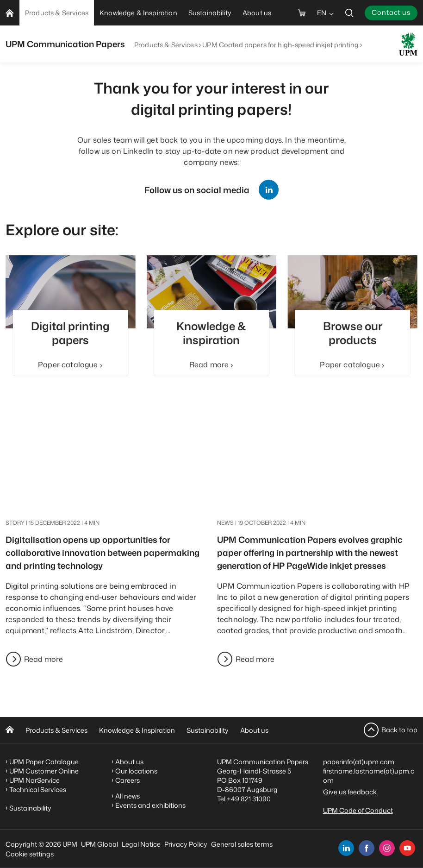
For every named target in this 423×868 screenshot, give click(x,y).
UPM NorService (34, 780)
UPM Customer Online (44, 771)
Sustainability (208, 730)
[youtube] (407, 848)
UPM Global (100, 844)
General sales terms (242, 844)
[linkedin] (346, 848)
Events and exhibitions (150, 805)
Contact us (391, 12)
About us (254, 730)
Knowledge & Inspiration (137, 730)
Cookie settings (30, 854)
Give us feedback (350, 792)
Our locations (136, 771)
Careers (128, 780)
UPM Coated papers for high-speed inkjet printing (280, 45)
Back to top (399, 730)
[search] (349, 13)
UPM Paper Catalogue (44, 762)
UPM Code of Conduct (358, 810)
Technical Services (38, 789)
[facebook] (367, 848)
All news (128, 796)
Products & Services (166, 45)
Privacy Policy (186, 844)
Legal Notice (141, 844)
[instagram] (387, 848)
